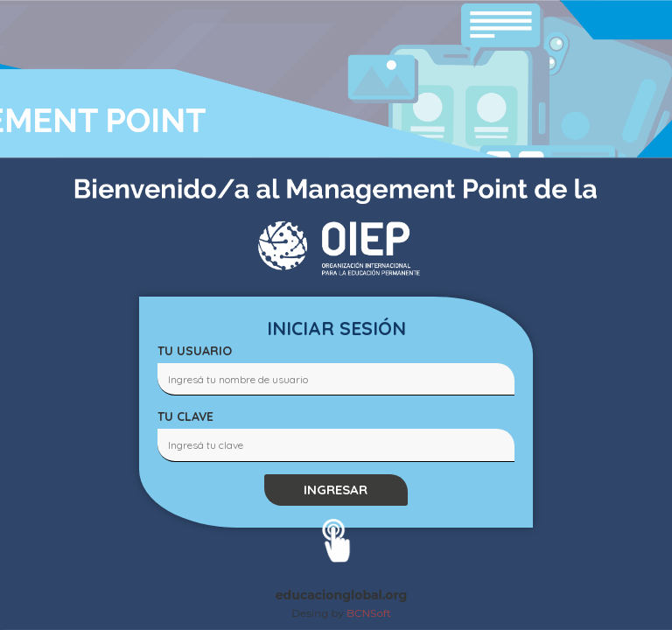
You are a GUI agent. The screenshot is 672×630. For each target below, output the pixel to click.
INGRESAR (336, 490)
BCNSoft (369, 613)
